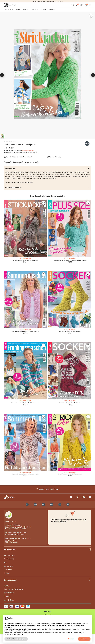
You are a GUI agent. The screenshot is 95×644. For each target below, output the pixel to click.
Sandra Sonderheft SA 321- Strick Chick (70, 481)
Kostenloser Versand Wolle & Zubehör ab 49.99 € (48, 1)
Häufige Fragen (9, 603)
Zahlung (6, 606)
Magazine (26, 10)
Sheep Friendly (9, 569)
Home (5, 10)
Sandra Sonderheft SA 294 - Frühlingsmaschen (25, 407)
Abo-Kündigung (9, 610)
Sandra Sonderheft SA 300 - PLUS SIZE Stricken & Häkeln (70, 260)
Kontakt (6, 595)
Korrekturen (8, 580)
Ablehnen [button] (71, 639)
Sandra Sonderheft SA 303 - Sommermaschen (25, 334)
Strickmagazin (36, 10)
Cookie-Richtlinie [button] (79, 625)
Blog (5, 572)
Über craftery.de (9, 565)
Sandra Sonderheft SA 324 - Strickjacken (25, 260)
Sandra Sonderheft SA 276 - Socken (70, 407)
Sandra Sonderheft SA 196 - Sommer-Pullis (25, 481)
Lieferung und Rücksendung (13, 599)
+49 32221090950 (13, 535)
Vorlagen (7, 583)
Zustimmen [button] (84, 639)
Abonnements (8, 576)
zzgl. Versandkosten (28, 151)
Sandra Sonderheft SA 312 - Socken (70, 334)
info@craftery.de (11, 531)
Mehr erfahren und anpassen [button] (16, 639)
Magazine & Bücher (15, 10)
